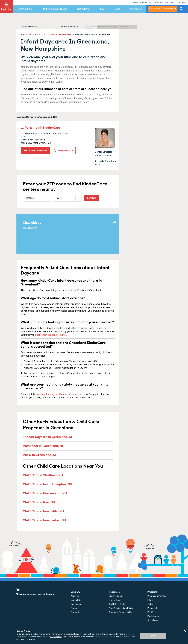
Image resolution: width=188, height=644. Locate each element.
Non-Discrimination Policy (121, 608)
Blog (117, 9)
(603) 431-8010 (63, 150)
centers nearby (161, 9)
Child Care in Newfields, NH (43, 511)
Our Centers (25, 9)
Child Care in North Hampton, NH (47, 484)
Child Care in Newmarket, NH (44, 520)
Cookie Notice (56, 637)
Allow (153, 636)
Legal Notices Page (27, 639)
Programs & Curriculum (55, 9)
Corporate (75, 612)
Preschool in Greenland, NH (44, 446)
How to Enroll (115, 600)
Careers (74, 608)
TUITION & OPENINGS (35, 150)
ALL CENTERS (27, 35)
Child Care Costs (117, 604)
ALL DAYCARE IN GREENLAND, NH (53, 35)
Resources (83, 9)
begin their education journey (51, 335)
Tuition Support (116, 596)
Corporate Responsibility (120, 612)
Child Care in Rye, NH (39, 502)
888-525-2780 (30, 228)
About (102, 9)
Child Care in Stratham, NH (43, 475)
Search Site (181, 10)
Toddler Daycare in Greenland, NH (48, 437)
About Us (75, 596)
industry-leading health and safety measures (61, 394)
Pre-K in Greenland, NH (40, 455)
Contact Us (136, 9)
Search (92, 198)
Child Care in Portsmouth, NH (45, 493)
